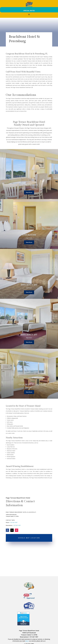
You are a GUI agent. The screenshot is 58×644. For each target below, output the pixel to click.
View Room (29, 192)
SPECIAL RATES (29, 11)
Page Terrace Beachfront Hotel (23, 617)
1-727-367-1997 (13, 522)
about (27, 641)
